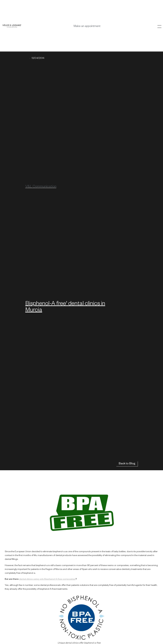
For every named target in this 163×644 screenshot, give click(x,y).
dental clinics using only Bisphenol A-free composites (47, 579)
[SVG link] (12, 26)
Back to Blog (127, 464)
